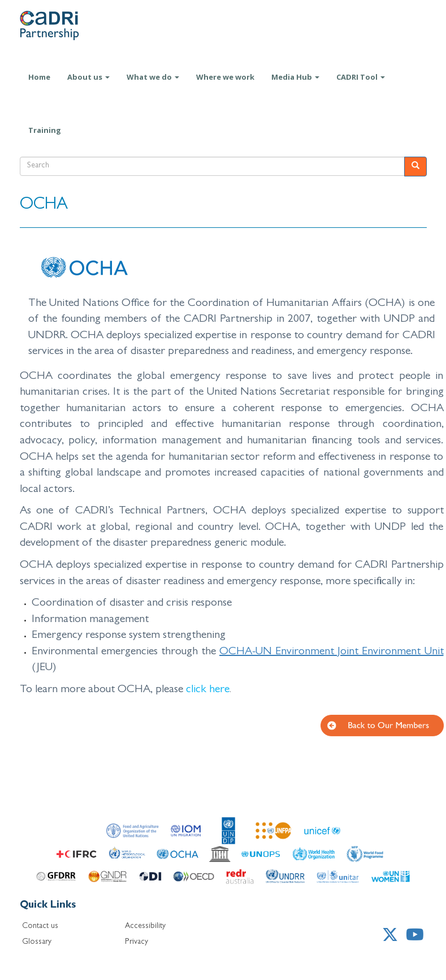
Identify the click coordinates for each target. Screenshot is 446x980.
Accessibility (145, 926)
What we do (153, 77)
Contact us (40, 926)
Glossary (37, 942)
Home (39, 77)
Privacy (137, 942)
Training (45, 130)
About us (88, 77)
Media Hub (295, 77)
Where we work (225, 77)
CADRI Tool (361, 77)
